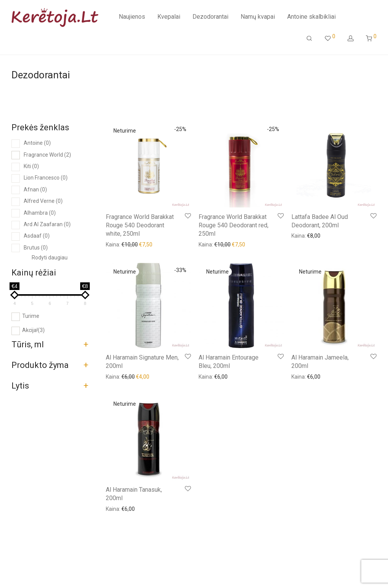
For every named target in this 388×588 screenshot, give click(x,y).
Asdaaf (37, 236)
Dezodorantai (210, 17)
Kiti (31, 166)
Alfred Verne (43, 201)
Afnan (35, 190)
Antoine (37, 143)
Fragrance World (47, 155)
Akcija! (33, 330)
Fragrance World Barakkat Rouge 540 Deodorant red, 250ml (234, 225)
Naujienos (132, 17)
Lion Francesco (46, 178)
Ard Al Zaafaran (47, 224)
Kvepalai (169, 17)
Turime (31, 316)
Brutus (36, 248)
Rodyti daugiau (50, 258)
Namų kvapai (258, 17)
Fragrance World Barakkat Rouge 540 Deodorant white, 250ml (140, 225)
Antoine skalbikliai (311, 17)
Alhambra (40, 213)
